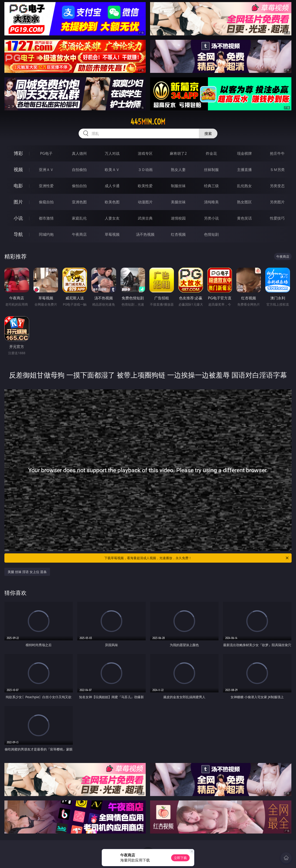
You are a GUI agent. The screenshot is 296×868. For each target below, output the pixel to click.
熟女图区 (244, 202)
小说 (18, 218)
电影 (18, 186)
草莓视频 (112, 234)
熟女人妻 (178, 170)
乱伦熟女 (244, 186)
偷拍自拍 (79, 186)
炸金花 (211, 153)
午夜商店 (79, 234)
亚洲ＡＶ (46, 170)
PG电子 (46, 153)
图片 (18, 202)
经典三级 (211, 186)
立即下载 (180, 858)
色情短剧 (211, 234)
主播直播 (244, 170)
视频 (18, 169)
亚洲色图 (79, 202)
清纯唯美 (211, 202)
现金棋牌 (244, 153)
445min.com (148, 122)
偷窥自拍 (46, 202)
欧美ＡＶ (112, 170)
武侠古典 (145, 218)
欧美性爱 (145, 186)
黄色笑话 (244, 218)
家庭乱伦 (79, 218)
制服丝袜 (178, 186)
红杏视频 (178, 234)
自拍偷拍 (79, 170)
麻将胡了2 (178, 153)
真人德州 (79, 153)
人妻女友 (112, 218)
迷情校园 (178, 218)
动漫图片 (145, 202)
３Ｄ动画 (145, 170)
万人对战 (112, 153)
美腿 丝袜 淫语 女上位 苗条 (27, 572)
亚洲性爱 (46, 186)
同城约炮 (46, 234)
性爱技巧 (277, 218)
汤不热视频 (145, 234)
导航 (18, 234)
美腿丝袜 (178, 202)
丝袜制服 (211, 170)
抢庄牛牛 (277, 153)
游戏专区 (145, 153)
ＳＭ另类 (277, 170)
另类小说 (211, 218)
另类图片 (277, 202)
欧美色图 (112, 202)
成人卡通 (112, 186)
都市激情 (46, 218)
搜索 (208, 133)
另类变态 (277, 186)
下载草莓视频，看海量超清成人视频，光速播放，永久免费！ (197, 558)
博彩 (18, 153)
